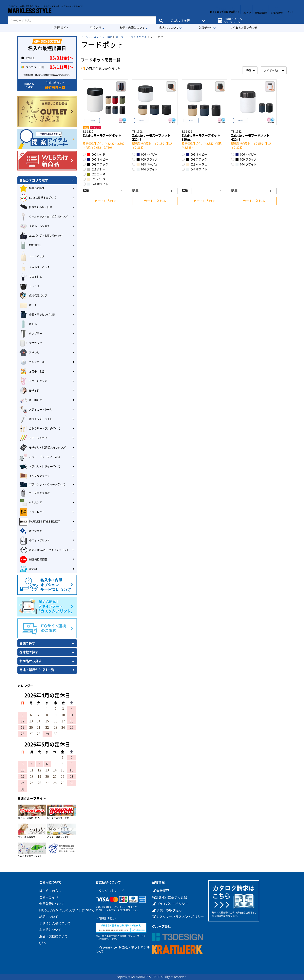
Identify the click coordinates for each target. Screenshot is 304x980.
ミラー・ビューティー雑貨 (40, 457)
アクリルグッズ (33, 381)
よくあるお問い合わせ (244, 28)
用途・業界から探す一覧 (37, 670)
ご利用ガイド (61, 28)
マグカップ (31, 343)
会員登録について (52, 904)
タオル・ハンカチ (35, 226)
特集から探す (32, 188)
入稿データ (206, 28)
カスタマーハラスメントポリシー (178, 917)
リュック (29, 286)
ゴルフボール (32, 362)
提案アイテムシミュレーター (233, 18)
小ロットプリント (35, 541)
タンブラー (31, 334)
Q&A (42, 943)
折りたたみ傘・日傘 (36, 207)
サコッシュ (31, 277)
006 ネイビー (98, 159)
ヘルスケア (31, 503)
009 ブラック (98, 164)
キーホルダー (32, 400)
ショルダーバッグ (35, 267)
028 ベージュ (98, 179)
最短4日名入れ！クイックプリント (44, 550)
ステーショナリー (35, 438)
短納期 (28, 569)
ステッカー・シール (36, 410)
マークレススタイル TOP (96, 37)
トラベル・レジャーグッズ (40, 467)
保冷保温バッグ (33, 296)
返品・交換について (53, 936)
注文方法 (96, 28)
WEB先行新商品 (33, 560)
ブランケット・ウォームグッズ (42, 485)
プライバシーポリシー (170, 904)
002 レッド (96, 154)
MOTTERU (30, 245)
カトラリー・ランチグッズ (131, 37)
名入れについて (169, 28)
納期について (49, 917)
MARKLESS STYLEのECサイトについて (67, 910)
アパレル (29, 353)
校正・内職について (132, 28)
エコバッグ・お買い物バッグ (41, 236)
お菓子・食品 (32, 372)
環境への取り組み (167, 910)
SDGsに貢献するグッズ (38, 198)
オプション (31, 531)
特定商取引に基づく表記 (169, 897)
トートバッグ (32, 256)
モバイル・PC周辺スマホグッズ (43, 448)
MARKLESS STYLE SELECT (40, 522)
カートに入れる (105, 201)
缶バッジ (29, 391)
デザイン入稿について (55, 923)
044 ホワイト (98, 184)
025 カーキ (96, 174)
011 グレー (96, 169)
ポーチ (28, 305)
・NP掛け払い (106, 918)
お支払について (50, 930)
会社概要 (161, 891)
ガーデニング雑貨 (35, 493)
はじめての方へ (50, 891)
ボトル (28, 324)
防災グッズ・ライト (36, 419)
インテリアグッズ (35, 476)
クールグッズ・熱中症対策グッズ (44, 217)
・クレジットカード (110, 891)
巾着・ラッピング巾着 (37, 315)
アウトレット (32, 512)
